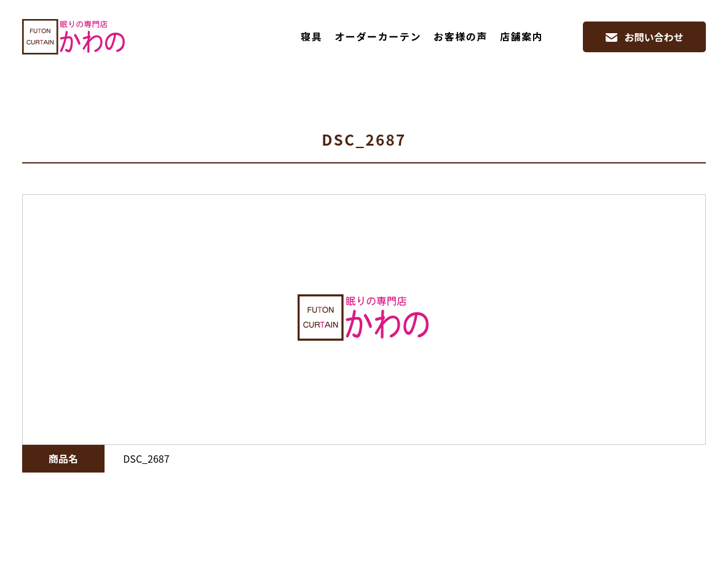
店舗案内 (521, 36)
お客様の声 (461, 36)
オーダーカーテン (378, 36)
